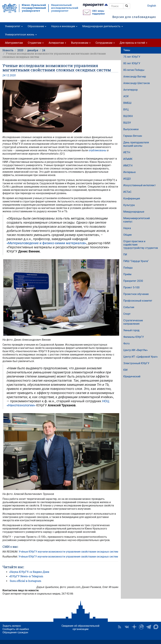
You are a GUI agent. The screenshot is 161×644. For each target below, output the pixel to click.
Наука (127, 228)
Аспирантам (57, 43)
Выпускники (131, 129)
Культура (129, 205)
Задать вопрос (12, 626)
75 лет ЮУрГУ (132, 57)
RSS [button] (120, 627)
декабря (33, 50)
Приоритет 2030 (133, 281)
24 (44, 50)
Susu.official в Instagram (25, 581)
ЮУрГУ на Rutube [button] (141, 627)
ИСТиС (127, 192)
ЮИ (125, 370)
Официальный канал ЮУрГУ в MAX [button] (156, 627)
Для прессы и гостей (133, 43)
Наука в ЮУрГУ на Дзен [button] (134, 627)
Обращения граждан (15, 632)
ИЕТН (127, 152)
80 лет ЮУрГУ (132, 63)
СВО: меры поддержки (98, 12)
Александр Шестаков (137, 83)
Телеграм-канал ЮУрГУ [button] (149, 627)
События (129, 307)
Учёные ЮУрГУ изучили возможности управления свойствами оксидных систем (68, 552)
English (152, 6)
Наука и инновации (64, 26)
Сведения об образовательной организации (80, 627)
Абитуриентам (14, 43)
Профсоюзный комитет (138, 301)
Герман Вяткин (133, 136)
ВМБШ (127, 103)
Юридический (132, 376)
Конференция (132, 198)
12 (8, 75)
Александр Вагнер (135, 77)
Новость (8, 50)
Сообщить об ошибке (16, 629)
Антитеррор (131, 90)
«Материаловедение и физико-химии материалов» (46, 243)
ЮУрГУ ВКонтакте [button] (127, 627)
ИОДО (127, 179)
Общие (127, 235)
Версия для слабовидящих (134, 17)
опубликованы (98, 150)
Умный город (131, 330)
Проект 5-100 (131, 287)
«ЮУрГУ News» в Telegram (26, 576)
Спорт (127, 314)
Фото (126, 344)
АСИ (126, 96)
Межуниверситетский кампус (137, 220)
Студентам (36, 43)
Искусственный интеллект (140, 185)
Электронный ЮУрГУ (136, 363)
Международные (134, 212)
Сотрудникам (105, 43)
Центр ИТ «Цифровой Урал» (141, 357)
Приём (127, 274)
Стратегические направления (133, 322)
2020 (20, 50)
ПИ (125, 255)
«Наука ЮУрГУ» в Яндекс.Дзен (29, 572)
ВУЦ (126, 110)
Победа (128, 268)
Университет (14, 26)
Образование (37, 26)
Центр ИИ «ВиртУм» (136, 350)
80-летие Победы (134, 70)
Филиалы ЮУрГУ (134, 337)
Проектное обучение (136, 294)
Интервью (130, 172)
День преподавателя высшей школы (136, 144)
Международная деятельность (103, 26)
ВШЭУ (127, 123)
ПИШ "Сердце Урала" (136, 261)
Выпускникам (81, 43)
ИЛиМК (128, 159)
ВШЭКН (128, 116)
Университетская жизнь (21, 35)
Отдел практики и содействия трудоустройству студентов (141, 245)
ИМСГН (128, 166)
